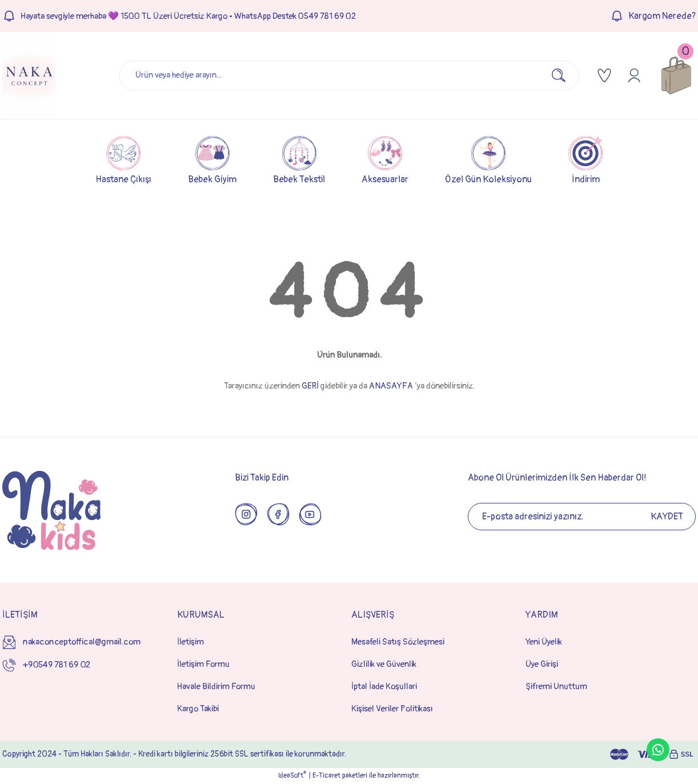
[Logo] (29, 75)
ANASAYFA (391, 386)
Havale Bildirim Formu (216, 687)
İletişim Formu (203, 664)
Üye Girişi (542, 664)
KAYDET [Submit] (667, 517)
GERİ (310, 386)
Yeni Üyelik (544, 642)
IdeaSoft (292, 775)
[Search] (349, 75)
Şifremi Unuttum (556, 687)
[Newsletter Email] (582, 517)
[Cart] (676, 75)
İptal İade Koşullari (384, 687)
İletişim (190, 642)
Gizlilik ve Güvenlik (384, 664)
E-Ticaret (326, 776)
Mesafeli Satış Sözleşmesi (398, 642)
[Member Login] (634, 75)
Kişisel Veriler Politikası (392, 709)
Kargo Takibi (198, 709)
